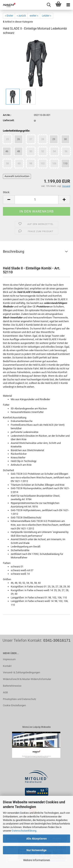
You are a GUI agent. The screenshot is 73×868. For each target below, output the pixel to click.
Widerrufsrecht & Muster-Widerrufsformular (27, 679)
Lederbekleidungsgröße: (17, 131)
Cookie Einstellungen (14, 705)
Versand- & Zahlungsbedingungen (22, 672)
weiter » (34, 16)
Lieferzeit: (9, 120)
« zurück (21, 16)
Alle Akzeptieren (36, 839)
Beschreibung (14, 251)
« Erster (9, 16)
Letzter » (47, 16)
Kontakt (7, 666)
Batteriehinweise (12, 686)
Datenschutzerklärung (24, 831)
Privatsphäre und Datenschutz (19, 699)
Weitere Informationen (37, 860)
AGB (5, 692)
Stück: (6, 192)
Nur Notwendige (36, 850)
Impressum (9, 659)
